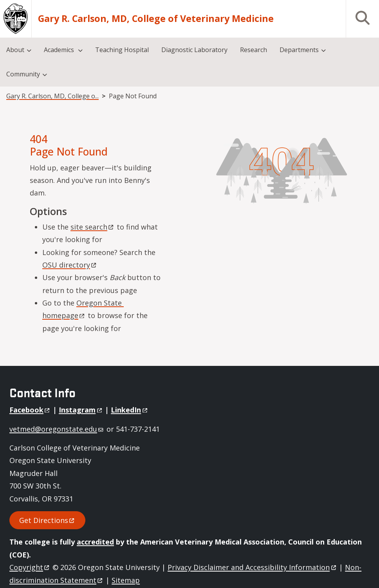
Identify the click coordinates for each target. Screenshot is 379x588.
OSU (70, 265)
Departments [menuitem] (299, 50)
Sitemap (126, 580)
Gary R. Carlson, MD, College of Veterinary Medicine (156, 19)
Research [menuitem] (254, 50)
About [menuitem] (15, 50)
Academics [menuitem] (60, 50)
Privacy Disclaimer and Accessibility (252, 567)
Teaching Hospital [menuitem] (122, 50)
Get (47, 520)
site (93, 227)
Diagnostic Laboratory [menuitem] (194, 50)
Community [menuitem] (23, 74)
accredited (95, 542)
